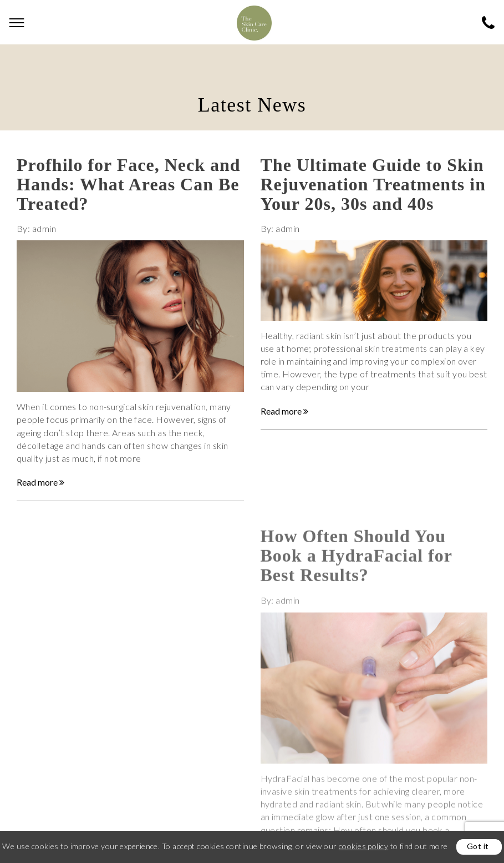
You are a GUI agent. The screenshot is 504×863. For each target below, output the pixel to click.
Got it (478, 846)
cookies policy (363, 846)
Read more (40, 483)
